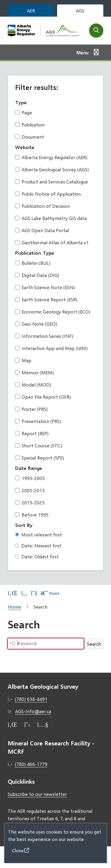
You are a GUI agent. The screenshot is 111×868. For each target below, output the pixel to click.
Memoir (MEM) (34, 372)
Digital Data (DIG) (37, 275)
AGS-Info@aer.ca (33, 711)
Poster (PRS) (31, 409)
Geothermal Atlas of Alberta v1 (52, 242)
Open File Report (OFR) (43, 397)
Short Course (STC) (38, 445)
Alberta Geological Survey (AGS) (52, 169)
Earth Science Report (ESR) (46, 299)
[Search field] (46, 644)
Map (23, 360)
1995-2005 (30, 478)
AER (31, 11)
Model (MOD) (33, 385)
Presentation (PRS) (38, 421)
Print (50, 593)
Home (14, 607)
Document (30, 137)
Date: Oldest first (37, 556)
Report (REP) (32, 433)
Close (18, 850)
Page (24, 112)
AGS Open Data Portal (42, 230)
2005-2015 (30, 490)
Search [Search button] (94, 644)
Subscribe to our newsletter (37, 794)
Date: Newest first (38, 545)
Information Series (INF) (44, 336)
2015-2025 (30, 502)
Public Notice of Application (48, 194)
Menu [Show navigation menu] (82, 52)
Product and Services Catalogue (52, 182)
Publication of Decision (42, 206)
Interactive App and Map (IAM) (51, 348)
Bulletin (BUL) (33, 263)
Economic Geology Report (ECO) (53, 312)
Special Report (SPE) (40, 458)
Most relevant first (38, 534)
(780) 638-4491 (31, 699)
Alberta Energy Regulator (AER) (51, 157)
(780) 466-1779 (31, 764)
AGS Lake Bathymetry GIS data (51, 218)
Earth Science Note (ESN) (45, 287)
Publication (30, 125)
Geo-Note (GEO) (36, 324)
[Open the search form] (96, 31)
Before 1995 (32, 515)
